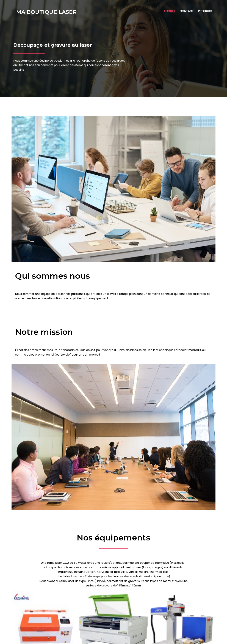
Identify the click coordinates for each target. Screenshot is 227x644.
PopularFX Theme (132, 639)
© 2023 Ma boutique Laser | (101, 639)
